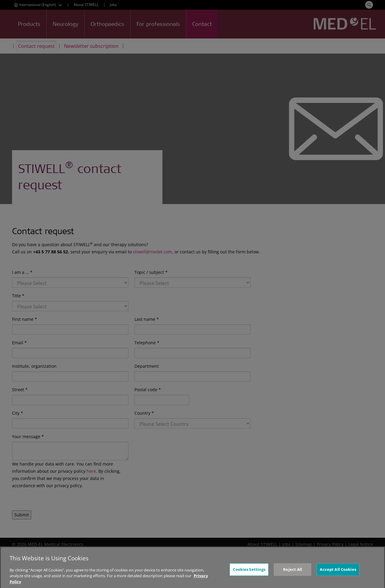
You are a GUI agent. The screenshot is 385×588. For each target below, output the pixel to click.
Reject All (293, 577)
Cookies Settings (249, 577)
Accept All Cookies (338, 577)
